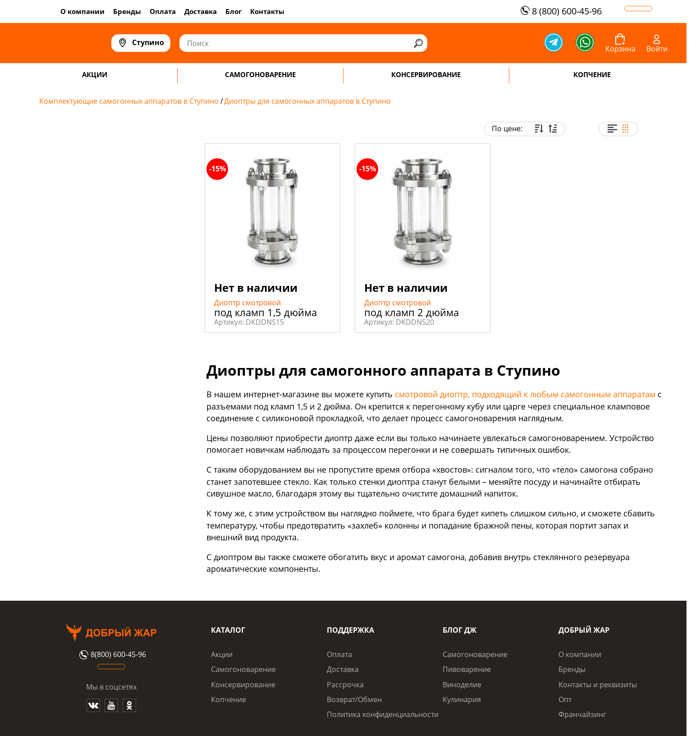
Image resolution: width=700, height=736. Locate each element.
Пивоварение (467, 669)
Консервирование (243, 685)
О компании (82, 11)
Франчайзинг (582, 714)
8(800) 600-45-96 (112, 655)
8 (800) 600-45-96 (560, 11)
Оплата (163, 11)
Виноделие (462, 685)
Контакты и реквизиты (598, 685)
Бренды (127, 11)
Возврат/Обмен (354, 699)
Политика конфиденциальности (383, 714)
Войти (657, 49)
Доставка (201, 11)
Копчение (229, 699)
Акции (222, 654)
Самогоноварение (243, 669)
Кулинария (462, 699)
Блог (233, 11)
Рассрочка (345, 685)
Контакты (267, 11)
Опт (565, 699)
